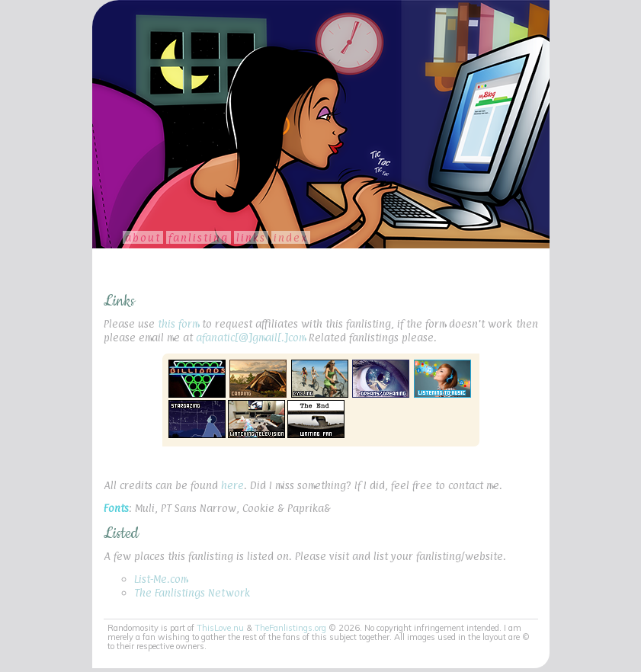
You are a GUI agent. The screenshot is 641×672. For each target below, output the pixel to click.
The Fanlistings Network (192, 592)
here (232, 485)
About (143, 237)
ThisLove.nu (220, 628)
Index (291, 237)
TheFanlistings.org (290, 628)
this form (178, 323)
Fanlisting (199, 237)
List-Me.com (161, 579)
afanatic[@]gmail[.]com (251, 337)
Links (251, 237)
